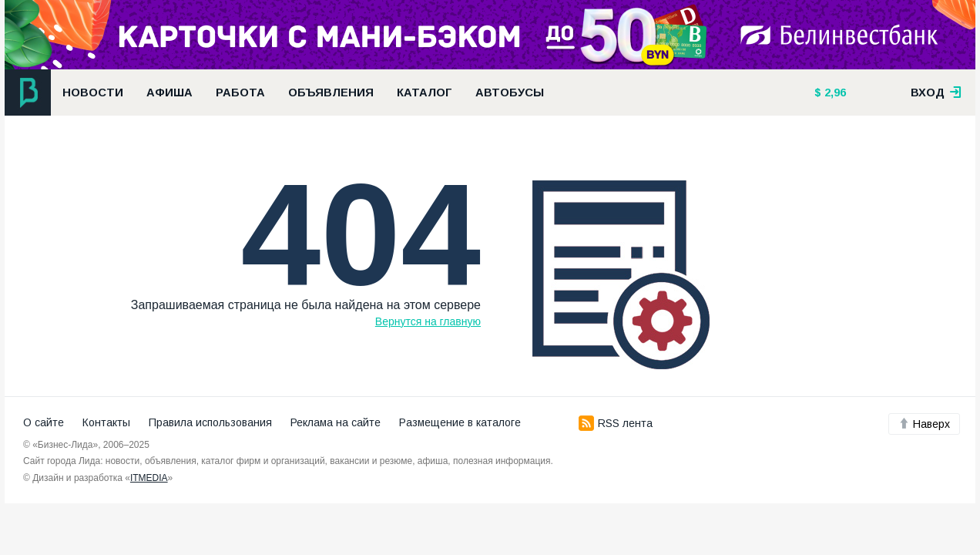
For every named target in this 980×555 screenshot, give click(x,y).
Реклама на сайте (336, 422)
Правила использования (210, 422)
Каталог (425, 92)
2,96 (834, 92)
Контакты (106, 422)
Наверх (924, 424)
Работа (240, 92)
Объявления (331, 92)
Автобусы (510, 92)
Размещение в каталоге (460, 422)
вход (936, 92)
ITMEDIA (149, 478)
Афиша (169, 92)
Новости (93, 92)
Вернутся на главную (428, 321)
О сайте (44, 422)
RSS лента (616, 423)
